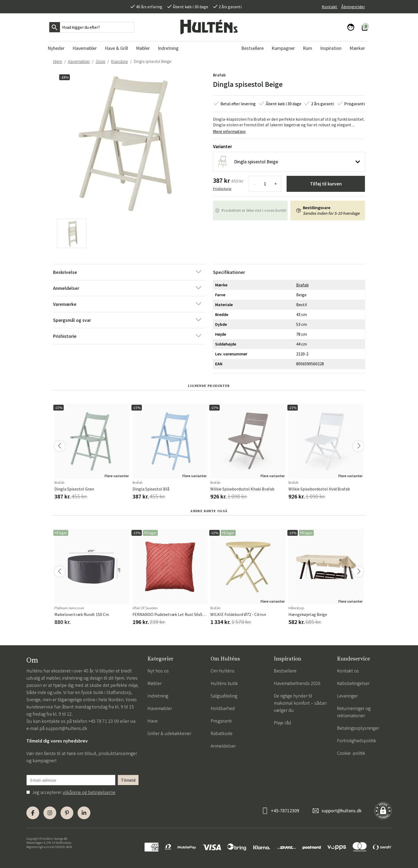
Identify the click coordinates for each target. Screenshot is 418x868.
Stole (101, 61)
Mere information (229, 131)
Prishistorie (222, 189)
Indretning (158, 696)
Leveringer (347, 696)
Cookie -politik (351, 753)
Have (152, 721)
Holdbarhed (223, 708)
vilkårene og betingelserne (89, 792)
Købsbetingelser (353, 683)
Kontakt (329, 7)
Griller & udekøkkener (169, 733)
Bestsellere (285, 671)
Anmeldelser (223, 746)
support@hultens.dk (66, 728)
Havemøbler (79, 61)
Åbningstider (353, 7)
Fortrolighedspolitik (357, 741)
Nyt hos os (158, 671)
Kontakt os (348, 671)
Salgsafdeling (224, 696)
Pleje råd (282, 723)
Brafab (219, 75)
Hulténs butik (224, 683)
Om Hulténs (223, 671)
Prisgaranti (221, 721)
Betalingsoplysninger (358, 728)
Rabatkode (222, 733)
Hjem (58, 61)
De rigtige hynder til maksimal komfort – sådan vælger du (300, 703)
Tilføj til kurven (326, 184)
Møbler (154, 683)
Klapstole (120, 61)
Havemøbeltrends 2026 (297, 683)
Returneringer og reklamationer (354, 712)
